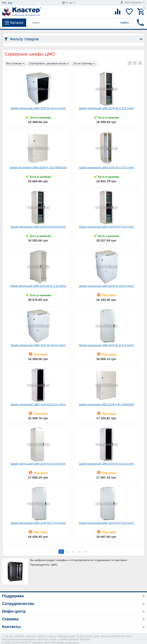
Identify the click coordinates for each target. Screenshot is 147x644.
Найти (125, 23)
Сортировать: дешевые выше (49, 64)
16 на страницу (84, 64)
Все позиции (15, 64)
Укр (10, 3)
